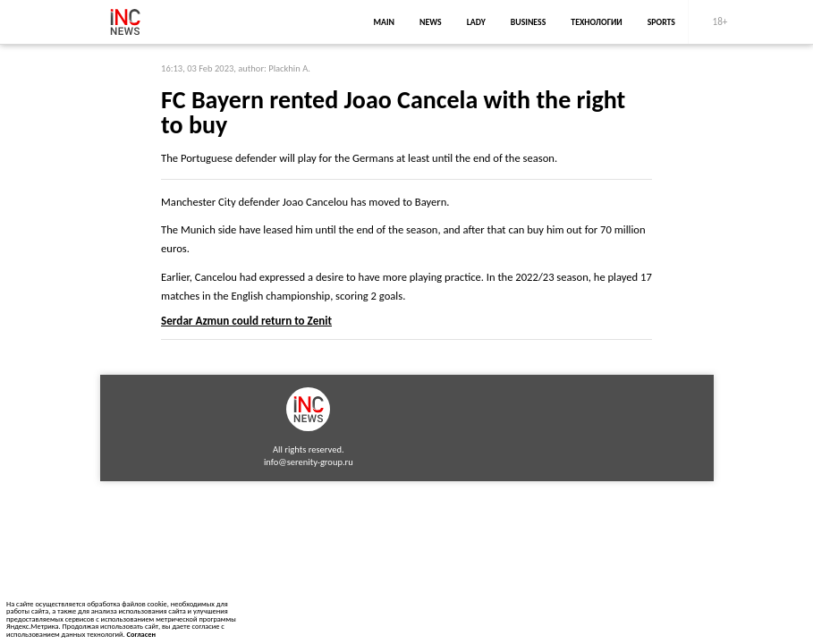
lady (476, 22)
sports (661, 22)
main (384, 22)
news (431, 22)
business (529, 22)
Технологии (596, 22)
